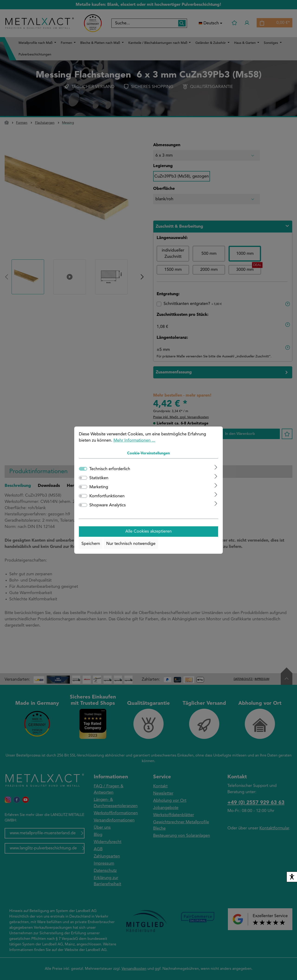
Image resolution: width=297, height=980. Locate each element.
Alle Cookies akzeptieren (148, 531)
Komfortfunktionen (107, 496)
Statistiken (99, 478)
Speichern (91, 544)
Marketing (99, 487)
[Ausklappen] (216, 467)
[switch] (83, 478)
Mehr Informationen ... (134, 440)
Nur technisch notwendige (131, 544)
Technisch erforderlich (110, 469)
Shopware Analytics (108, 505)
